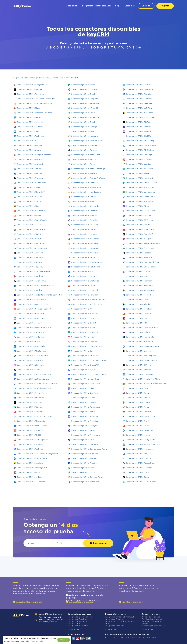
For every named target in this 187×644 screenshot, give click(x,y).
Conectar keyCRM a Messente (85, 136)
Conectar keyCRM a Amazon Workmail (89, 300)
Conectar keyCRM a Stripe (137, 206)
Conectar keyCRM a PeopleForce (32, 393)
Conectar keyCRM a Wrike (28, 342)
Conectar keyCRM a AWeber (84, 216)
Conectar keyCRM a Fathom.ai (30, 332)
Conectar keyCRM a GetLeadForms (87, 346)
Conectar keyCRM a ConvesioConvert (34, 309)
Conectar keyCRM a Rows (137, 407)
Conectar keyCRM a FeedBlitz (30, 290)
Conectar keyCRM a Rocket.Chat (140, 211)
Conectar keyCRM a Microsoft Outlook (34, 374)
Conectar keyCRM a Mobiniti (138, 472)
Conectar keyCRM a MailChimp (139, 113)
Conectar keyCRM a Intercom (85, 356)
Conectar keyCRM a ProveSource (86, 188)
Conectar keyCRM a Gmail (83, 94)
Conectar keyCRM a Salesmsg (85, 174)
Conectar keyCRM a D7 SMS (84, 323)
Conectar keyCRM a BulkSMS (138, 370)
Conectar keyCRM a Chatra (29, 150)
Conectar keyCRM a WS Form (139, 108)
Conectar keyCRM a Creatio (138, 314)
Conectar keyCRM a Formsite (139, 412)
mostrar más (74, 630)
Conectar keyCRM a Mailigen (84, 458)
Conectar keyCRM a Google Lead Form (89, 449)
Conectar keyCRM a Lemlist (138, 127)
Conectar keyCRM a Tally (82, 440)
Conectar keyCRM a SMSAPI (29, 169)
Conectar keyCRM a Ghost (29, 370)
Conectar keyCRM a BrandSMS (85, 365)
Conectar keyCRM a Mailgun (138, 239)
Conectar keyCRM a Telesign (84, 127)
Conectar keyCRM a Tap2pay (30, 267)
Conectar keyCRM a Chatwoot (85, 281)
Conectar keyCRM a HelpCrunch (86, 314)
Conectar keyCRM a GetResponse (32, 248)
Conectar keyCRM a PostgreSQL (86, 426)
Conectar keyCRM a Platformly (31, 146)
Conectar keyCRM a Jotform (138, 458)
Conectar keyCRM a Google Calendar (34, 272)
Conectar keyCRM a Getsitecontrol (32, 356)
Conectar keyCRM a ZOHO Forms (141, 267)
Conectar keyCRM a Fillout (83, 337)
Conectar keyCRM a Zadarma (30, 127)
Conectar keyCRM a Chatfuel (84, 211)
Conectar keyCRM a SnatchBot (31, 398)
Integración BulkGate (115, 626)
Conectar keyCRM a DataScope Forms (34, 416)
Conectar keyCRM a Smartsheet (140, 118)
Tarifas (145, 624)
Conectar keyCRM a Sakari (137, 174)
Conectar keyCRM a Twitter (84, 230)
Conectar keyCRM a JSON (28, 188)
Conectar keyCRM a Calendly (139, 468)
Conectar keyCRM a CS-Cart (138, 85)
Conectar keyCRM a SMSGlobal (85, 104)
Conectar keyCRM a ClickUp (138, 136)
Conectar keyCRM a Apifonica (30, 337)
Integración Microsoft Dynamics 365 (120, 623)
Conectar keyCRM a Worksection (140, 192)
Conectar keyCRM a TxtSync (84, 150)
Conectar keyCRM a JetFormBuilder (33, 379)
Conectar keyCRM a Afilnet (83, 328)
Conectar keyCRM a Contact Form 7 (33, 458)
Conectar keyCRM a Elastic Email (140, 188)
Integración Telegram (78, 621)
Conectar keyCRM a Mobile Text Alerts (143, 379)
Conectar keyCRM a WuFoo (29, 262)
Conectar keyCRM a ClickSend (30, 318)
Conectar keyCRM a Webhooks (85, 239)
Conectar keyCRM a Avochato (139, 286)
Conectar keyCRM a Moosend (85, 225)
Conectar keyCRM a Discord (84, 89)
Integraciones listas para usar (96, 6)
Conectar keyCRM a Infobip (138, 435)
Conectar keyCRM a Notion (29, 202)
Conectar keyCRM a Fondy (138, 225)
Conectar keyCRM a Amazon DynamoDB (35, 286)
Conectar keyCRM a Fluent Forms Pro (34, 328)
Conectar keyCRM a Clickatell (84, 290)
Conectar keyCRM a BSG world (139, 402)
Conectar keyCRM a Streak (29, 216)
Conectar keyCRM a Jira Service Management (37, 454)
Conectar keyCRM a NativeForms (32, 300)
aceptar (64, 640)
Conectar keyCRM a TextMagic (30, 136)
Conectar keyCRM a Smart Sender (141, 197)
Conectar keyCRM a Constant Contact (143, 346)
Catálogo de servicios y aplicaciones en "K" (49, 78)
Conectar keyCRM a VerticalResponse (143, 244)
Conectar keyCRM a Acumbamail (32, 281)
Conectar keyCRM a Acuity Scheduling (143, 444)
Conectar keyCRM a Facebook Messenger (36, 99)
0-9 (138, 48)
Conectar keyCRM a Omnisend (30, 89)
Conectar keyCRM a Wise (28, 141)
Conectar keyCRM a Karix (83, 468)
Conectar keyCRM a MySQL (29, 435)
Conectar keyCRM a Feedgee (139, 104)
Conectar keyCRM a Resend (29, 402)
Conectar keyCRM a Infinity (83, 388)
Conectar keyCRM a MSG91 (83, 412)
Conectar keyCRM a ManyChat (85, 379)
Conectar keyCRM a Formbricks (140, 337)
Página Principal (20, 78)
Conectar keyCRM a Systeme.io (140, 430)
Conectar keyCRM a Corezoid (30, 197)
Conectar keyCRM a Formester (139, 202)
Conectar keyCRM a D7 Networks (141, 482)
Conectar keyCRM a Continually (31, 346)
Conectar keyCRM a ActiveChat (86, 155)
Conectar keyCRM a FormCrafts (140, 234)
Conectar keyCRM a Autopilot (139, 169)
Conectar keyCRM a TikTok (138, 122)
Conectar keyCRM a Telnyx (83, 164)
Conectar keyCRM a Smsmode (85, 206)
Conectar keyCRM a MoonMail (85, 248)
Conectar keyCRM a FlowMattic (85, 318)
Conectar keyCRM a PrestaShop (140, 463)
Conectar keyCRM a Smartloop (140, 248)
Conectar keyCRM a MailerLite (85, 332)
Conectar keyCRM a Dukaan (138, 216)
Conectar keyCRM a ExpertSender (32, 220)
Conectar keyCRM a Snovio (83, 197)
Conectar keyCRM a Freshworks (86, 435)
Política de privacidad (152, 619)
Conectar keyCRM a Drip (137, 388)
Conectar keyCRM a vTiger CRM (86, 108)
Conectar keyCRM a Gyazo (83, 370)
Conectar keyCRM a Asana (29, 225)
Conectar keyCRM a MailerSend (85, 482)
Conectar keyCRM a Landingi (139, 155)
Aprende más (37, 641)
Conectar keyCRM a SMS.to (83, 160)
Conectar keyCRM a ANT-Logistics (32, 440)
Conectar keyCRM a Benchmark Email (143, 262)
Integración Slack (76, 624)
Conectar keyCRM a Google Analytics (34, 388)
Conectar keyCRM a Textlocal (30, 449)
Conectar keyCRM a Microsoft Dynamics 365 (146, 384)
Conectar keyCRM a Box (82, 351)
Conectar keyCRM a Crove (138, 300)
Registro (165, 6)
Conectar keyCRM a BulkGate (30, 360)
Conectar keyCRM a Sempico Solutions (34, 113)
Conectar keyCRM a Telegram (85, 99)
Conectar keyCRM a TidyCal (138, 454)
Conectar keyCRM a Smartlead (85, 416)
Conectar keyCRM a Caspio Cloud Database (37, 384)
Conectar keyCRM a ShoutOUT (31, 192)
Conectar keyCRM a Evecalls (138, 351)
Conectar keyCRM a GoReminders (32, 211)
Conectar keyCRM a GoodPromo (32, 183)
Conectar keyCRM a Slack (28, 108)
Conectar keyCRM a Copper (29, 412)
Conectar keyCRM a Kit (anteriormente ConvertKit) (40, 295)
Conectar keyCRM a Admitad (139, 132)
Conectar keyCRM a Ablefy (138, 304)
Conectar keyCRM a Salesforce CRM (142, 183)
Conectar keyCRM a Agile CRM (30, 164)
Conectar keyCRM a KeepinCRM (140, 178)
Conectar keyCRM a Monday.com (86, 192)
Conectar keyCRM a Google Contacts (34, 155)
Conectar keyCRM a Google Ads (140, 440)
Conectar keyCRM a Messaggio (31, 421)
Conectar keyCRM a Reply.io (138, 94)
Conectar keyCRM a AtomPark (139, 342)
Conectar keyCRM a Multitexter (140, 374)
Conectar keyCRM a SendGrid (30, 118)
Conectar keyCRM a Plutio (83, 430)
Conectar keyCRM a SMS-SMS (85, 244)
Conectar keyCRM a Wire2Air (139, 164)
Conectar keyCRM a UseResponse (32, 482)
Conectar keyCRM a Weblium (30, 160)
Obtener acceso (98, 543)
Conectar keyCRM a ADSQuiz (139, 258)
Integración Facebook (78, 619)
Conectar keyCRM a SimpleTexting (87, 304)
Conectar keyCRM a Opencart (139, 276)
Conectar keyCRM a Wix (82, 309)
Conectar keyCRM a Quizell (138, 272)
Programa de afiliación (152, 621)
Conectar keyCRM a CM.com (138, 365)
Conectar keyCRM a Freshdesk (85, 421)
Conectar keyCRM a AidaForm (85, 454)
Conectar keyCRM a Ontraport (30, 258)
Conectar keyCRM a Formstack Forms (88, 360)
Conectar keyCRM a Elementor (31, 365)
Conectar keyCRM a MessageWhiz (32, 244)
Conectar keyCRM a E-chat (83, 398)
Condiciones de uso (151, 617)
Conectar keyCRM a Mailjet (29, 234)
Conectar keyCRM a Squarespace (141, 356)
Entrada (146, 6)
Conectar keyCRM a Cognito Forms (87, 477)
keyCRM (98, 35)
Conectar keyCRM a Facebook (139, 89)
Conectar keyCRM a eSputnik (84, 276)
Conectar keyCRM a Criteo (138, 426)
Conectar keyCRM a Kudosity (30, 477)
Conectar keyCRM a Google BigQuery (88, 178)
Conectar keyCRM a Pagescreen (86, 407)
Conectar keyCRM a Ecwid (137, 477)
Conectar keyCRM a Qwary (83, 132)
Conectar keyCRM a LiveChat (84, 342)
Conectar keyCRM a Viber (83, 202)
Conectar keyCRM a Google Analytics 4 (35, 104)
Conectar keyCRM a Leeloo (83, 402)
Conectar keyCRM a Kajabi (83, 258)
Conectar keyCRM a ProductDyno (86, 141)
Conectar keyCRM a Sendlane (30, 276)
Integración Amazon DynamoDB (120, 617)
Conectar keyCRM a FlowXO (84, 113)
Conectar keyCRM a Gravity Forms (141, 360)
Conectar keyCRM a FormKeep (85, 220)
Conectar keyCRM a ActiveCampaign (88, 169)
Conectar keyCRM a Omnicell (139, 99)
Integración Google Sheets (80, 617)
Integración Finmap (114, 619)
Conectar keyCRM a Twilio (137, 393)
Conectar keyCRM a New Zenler (85, 384)
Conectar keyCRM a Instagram (139, 160)
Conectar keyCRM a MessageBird (32, 468)
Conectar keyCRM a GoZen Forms (141, 416)
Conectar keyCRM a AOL (82, 272)
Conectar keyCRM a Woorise (30, 472)
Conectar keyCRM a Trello (28, 132)
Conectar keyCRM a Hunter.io (30, 122)
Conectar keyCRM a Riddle (138, 398)
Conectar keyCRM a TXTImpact (140, 220)
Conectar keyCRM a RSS (136, 323)
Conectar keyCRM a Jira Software (141, 146)
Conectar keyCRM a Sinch (28, 206)
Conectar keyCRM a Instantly (139, 295)
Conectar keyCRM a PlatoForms (31, 230)
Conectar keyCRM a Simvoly (29, 174)
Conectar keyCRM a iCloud (83, 472)
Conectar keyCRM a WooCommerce (88, 262)
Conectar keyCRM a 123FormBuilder (142, 328)
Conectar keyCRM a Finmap (29, 407)
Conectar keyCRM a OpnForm (85, 393)
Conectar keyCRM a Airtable (84, 146)
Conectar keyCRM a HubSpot (30, 430)
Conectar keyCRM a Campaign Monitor (89, 374)
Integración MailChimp (78, 626)
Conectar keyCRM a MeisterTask (31, 351)
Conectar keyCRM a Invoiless (139, 309)
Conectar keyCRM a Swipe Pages (32, 426)
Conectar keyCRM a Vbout (29, 239)
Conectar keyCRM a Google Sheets (33, 85)
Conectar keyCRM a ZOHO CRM (140, 230)
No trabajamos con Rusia (154, 626)
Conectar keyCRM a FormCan (85, 295)
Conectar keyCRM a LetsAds (84, 234)
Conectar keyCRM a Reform (29, 323)
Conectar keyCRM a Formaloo (30, 94)
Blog (117, 6)
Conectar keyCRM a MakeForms (86, 267)
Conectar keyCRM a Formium (139, 281)
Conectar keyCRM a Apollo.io (30, 463)
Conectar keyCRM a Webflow (84, 253)
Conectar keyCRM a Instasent (85, 444)
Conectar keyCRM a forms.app (31, 314)
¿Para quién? (72, 6)
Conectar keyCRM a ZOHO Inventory (33, 304)
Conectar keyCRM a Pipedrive (139, 253)
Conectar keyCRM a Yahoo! (138, 332)
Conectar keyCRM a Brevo (83, 85)
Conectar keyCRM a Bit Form (30, 253)
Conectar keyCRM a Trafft (137, 421)
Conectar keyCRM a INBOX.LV (30, 444)
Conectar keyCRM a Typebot (84, 463)
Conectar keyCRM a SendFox (84, 183)
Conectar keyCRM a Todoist (84, 286)
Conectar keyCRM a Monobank (139, 449)
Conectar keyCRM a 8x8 (136, 318)
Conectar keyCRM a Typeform (30, 178)
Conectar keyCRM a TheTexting (140, 141)
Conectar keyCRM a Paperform (85, 118)
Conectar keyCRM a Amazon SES (141, 290)
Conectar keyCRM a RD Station (140, 150)
